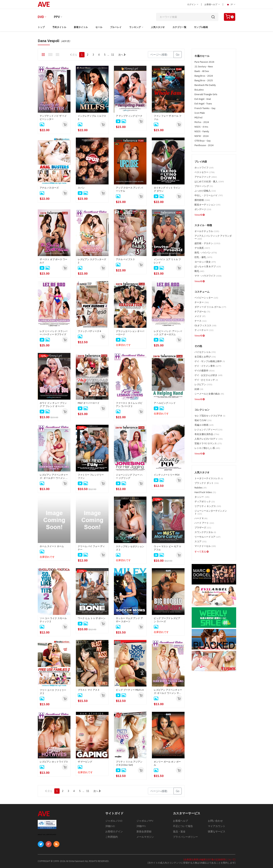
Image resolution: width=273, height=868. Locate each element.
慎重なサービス (217, 831)
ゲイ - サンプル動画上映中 (210, 361)
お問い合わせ (215, 821)
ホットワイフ (204, 168)
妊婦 (199, 389)
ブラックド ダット (207, 483)
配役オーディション (208, 205)
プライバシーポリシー (185, 837)
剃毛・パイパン (206, 253)
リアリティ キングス (208, 506)
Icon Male (200, 113)
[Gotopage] (161, 55)
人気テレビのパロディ (209, 439)
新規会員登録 (144, 831)
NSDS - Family (202, 131)
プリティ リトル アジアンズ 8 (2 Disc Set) (129, 763)
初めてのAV (203, 420)
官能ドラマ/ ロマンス (208, 443)
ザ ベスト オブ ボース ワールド (53, 261)
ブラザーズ (203, 528)
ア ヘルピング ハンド (165, 403)
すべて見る (202, 552)
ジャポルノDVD (114, 821)
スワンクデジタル (205, 532)
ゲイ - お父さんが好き (208, 375)
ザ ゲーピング (85, 762)
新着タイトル (81, 27)
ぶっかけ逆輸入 (205, 191)
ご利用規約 (112, 837)
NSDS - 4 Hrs (201, 127)
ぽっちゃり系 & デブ (208, 266)
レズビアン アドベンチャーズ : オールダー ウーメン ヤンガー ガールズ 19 (54, 477)
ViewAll (200, 215)
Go (178, 55)
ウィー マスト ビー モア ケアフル (168, 548)
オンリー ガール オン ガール (167, 763)
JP (231, 4)
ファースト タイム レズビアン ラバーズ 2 (129, 405)
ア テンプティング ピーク (129, 116)
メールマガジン (145, 837)
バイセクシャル (205, 352)
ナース (201, 321)
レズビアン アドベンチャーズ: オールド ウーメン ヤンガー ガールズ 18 (168, 692)
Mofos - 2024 (202, 122)
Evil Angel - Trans (203, 104)
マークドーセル (205, 546)
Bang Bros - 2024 (204, 76)
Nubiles (201, 488)
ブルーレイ (116, 27)
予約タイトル (59, 27)
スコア (201, 541)
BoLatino (199, 90)
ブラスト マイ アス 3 (89, 690)
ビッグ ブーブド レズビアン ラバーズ (167, 620)
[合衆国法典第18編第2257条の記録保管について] (209, 860)
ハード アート (204, 523)
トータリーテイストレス (209, 478)
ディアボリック (205, 502)
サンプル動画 (201, 27)
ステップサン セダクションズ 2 (130, 548)
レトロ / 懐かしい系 (207, 448)
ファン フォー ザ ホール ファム (168, 118)
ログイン (193, 4)
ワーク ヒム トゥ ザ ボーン (92, 618)
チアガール (202, 312)
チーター (202, 302)
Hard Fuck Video (205, 492)
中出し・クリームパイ (209, 195)
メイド (200, 316)
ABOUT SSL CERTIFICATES (47, 835)
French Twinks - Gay (205, 108)
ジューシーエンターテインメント (211, 512)
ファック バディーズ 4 (89, 331)
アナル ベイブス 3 (125, 259)
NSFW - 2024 (202, 136)
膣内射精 (202, 200)
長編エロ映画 (204, 425)
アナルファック (206, 177)
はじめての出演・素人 (209, 181)
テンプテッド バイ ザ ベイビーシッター (53, 118)
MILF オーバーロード (89, 403)
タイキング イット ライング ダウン (167, 189)
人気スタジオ (158, 27)
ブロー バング (204, 186)
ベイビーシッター (206, 298)
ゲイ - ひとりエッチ (206, 380)
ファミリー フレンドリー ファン (91, 476)
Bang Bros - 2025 (204, 80)
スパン (81, 188)
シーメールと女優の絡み (209, 394)
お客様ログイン (114, 831)
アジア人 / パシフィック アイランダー (213, 237)
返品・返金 (179, 831)
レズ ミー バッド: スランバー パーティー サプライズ (53, 333)
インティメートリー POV (167, 475)
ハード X (201, 518)
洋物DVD (110, 826)
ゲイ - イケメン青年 (208, 366)
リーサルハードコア (208, 537)
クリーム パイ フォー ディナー (91, 548)
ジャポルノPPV (145, 821)
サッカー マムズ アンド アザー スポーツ (129, 620)
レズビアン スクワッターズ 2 (92, 261)
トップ (41, 27)
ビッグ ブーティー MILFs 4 (130, 690)
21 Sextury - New (204, 67)
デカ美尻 (202, 248)
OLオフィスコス (205, 325)
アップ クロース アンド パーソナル (129, 189)
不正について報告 (183, 826)
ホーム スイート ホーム (52, 546)
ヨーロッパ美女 (205, 262)
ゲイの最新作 (205, 371)
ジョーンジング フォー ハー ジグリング (129, 476)
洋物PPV (141, 826)
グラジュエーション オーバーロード (130, 333)
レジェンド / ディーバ (208, 430)
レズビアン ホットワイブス (54, 762)
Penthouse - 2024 (204, 145)
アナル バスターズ (49, 188)
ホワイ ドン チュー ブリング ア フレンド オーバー (53, 405)
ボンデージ (203, 209)
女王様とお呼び (205, 357)
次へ (122, 55)
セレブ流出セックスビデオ (210, 416)
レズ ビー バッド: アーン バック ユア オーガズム (168, 333)
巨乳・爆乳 (203, 257)
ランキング (135, 27)
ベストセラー (205, 172)
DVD (41, 17)
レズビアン (203, 384)
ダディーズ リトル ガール (210, 307)
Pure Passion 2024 (204, 62)
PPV (57, 17)
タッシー (202, 497)
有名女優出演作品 (207, 434)
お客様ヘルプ (212, 4)
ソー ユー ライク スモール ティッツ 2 (53, 620)
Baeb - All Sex (202, 71)
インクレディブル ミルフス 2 (92, 118)
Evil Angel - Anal (203, 99)
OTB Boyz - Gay (203, 141)
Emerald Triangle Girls (206, 94)
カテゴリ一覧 (179, 27)
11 (113, 55)
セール (99, 27)
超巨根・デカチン (207, 243)
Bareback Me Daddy (205, 85)
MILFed (198, 118)
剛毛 (199, 271)
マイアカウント (217, 826)
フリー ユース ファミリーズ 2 (53, 692)
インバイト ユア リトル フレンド (167, 261)
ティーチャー (204, 330)
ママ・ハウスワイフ (208, 276)
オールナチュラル (207, 231)
